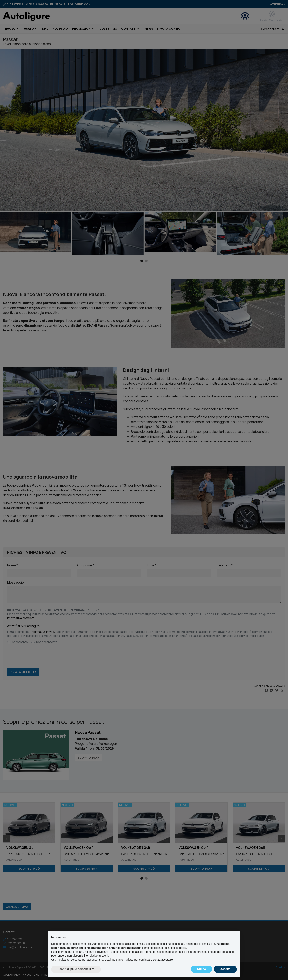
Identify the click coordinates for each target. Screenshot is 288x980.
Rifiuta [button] (202, 969)
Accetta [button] (225, 969)
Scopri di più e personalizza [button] (76, 969)
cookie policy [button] (178, 948)
